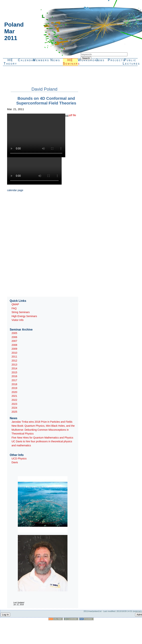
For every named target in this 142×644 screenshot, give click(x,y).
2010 (14, 353)
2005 (14, 333)
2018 (14, 384)
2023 (14, 404)
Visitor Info (17, 320)
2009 (14, 349)
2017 (14, 380)
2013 (14, 365)
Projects (115, 60)
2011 (14, 357)
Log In (5, 615)
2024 (14, 408)
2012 (14, 361)
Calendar (25, 60)
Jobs (100, 60)
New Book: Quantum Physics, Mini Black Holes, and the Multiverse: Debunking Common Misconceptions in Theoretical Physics (43, 430)
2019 (14, 388)
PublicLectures (130, 62)
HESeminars (70, 62)
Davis (15, 462)
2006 (14, 337)
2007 (14, 341)
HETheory (10, 62)
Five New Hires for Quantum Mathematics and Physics (42, 438)
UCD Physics (19, 459)
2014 (14, 368)
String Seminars (21, 312)
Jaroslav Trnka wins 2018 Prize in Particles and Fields (42, 422)
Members (40, 60)
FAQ (14, 308)
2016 (14, 376)
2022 (14, 400)
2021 (14, 396)
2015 (14, 372)
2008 (14, 345)
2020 (14, 392)
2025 (14, 412)
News (55, 60)
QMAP (15, 304)
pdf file (72, 115)
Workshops (85, 60)
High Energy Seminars (24, 316)
